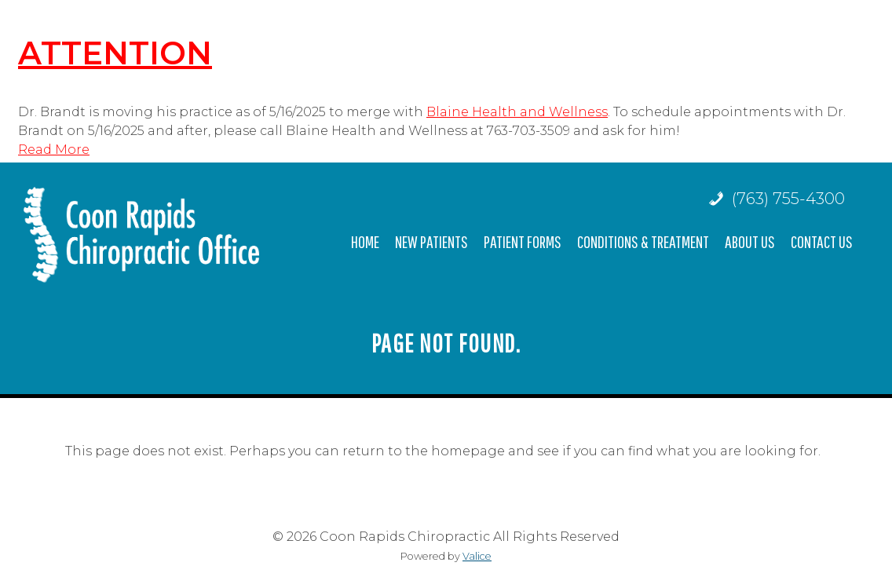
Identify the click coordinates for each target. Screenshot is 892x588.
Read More (54, 150)
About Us (750, 241)
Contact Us (822, 241)
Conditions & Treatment (643, 241)
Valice (477, 556)
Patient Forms (523, 241)
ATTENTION (115, 53)
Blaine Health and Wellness (517, 112)
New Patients (431, 241)
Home (365, 241)
